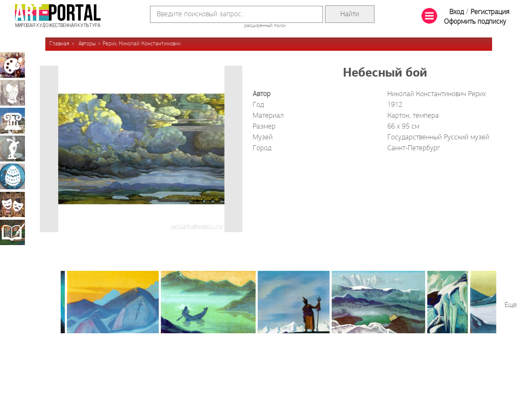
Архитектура (12, 121)
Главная (59, 44)
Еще (511, 305)
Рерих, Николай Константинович (142, 44)
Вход (457, 12)
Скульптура (12, 149)
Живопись (12, 65)
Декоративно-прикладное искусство (12, 176)
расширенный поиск (265, 26)
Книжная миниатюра (12, 232)
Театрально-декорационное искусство (12, 204)
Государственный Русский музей (438, 138)
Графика (12, 93)
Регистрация (490, 12)
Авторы (87, 44)
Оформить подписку (475, 22)
